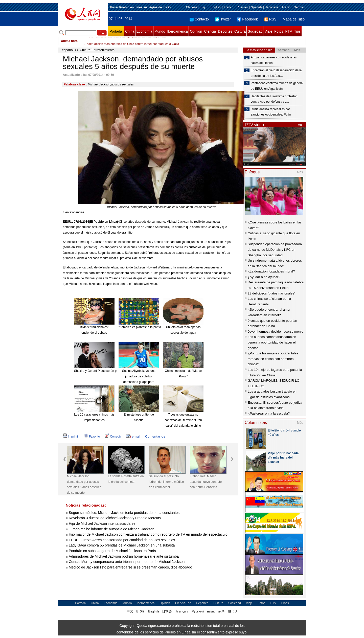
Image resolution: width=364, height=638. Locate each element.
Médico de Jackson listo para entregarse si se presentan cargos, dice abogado (131, 567)
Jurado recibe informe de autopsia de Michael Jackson (112, 529)
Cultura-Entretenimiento (97, 50)
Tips (298, 31)
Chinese (192, 7)
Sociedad (255, 31)
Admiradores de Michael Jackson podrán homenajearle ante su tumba (124, 556)
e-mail (133, 437)
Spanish (256, 7)
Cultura (240, 31)
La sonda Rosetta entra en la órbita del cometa (126, 479)
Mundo (160, 31)
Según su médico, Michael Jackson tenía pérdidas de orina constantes (124, 513)
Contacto (199, 19)
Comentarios (155, 436)
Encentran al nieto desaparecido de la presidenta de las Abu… (276, 73)
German (299, 7)
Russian (242, 7)
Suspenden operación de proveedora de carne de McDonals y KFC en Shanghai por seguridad (275, 249)
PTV (289, 31)
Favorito (92, 437)
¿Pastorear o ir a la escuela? (269, 413)
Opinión (196, 31)
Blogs (285, 603)
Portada (116, 31)
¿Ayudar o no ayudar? (264, 277)
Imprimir (71, 437)
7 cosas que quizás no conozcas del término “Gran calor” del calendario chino (183, 420)
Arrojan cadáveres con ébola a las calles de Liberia (274, 60)
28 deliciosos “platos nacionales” (271, 293)
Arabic (286, 7)
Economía (144, 31)
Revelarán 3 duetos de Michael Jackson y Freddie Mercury (115, 518)
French (229, 7)
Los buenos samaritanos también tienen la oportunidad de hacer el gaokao (272, 342)
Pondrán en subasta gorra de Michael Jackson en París (112, 551)
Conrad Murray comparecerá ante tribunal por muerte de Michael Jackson (127, 562)
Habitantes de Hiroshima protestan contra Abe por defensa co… (274, 99)
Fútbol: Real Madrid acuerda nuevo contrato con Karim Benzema (206, 482)
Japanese (272, 7)
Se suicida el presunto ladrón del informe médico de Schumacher (166, 482)
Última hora (69, 41)
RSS (270, 19)
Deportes (225, 31)
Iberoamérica (177, 31)
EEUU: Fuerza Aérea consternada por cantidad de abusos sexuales (122, 540)
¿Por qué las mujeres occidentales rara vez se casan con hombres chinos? (273, 359)
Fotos (279, 31)
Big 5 (204, 7)
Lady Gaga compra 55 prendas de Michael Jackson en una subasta (122, 545)
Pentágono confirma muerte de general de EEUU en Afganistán (277, 86)
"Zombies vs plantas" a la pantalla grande (146, 327)
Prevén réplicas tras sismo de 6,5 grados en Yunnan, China (126, 41)
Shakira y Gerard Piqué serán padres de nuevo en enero (112, 371)
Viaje (268, 31)
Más (300, 125)
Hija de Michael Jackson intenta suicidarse (102, 523)
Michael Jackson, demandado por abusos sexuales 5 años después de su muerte (84, 484)
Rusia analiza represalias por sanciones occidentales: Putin (271, 112)
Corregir (113, 437)
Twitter (223, 19)
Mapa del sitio (294, 19)
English (215, 7)
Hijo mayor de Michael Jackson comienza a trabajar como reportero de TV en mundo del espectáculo (148, 534)
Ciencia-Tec (183, 603)
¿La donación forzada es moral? (271, 271)
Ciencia (210, 31)
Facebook (247, 19)
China (130, 31)
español (68, 50)
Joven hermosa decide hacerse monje (276, 332)
